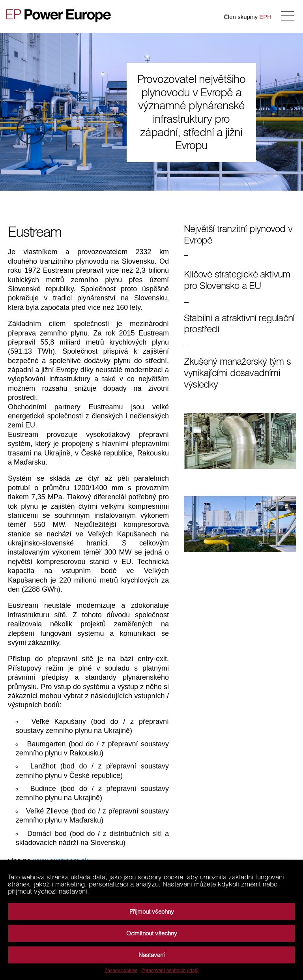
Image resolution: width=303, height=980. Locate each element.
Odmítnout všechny (152, 933)
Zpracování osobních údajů (170, 971)
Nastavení (151, 955)
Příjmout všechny (152, 912)
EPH (265, 17)
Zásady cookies (121, 971)
